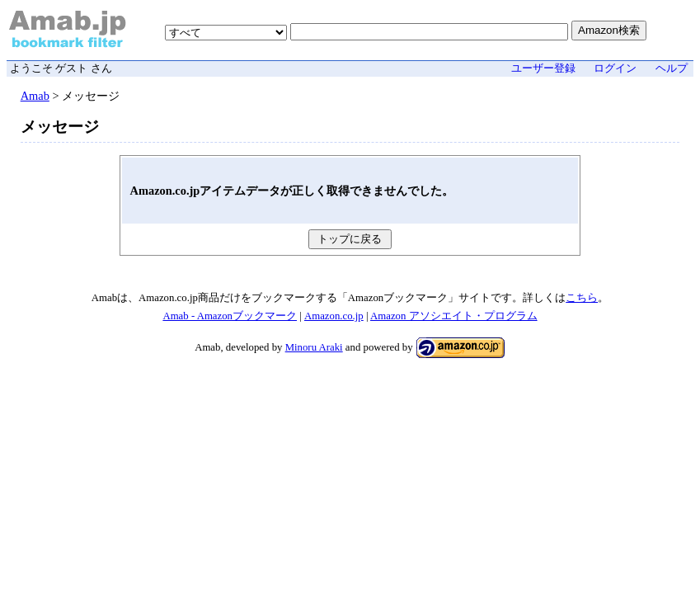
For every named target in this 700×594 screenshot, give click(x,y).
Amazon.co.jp (334, 316)
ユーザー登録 (543, 68)
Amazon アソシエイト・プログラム (454, 316)
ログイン (615, 68)
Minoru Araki (314, 347)
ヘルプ (672, 68)
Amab (35, 96)
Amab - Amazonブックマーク (230, 316)
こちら (582, 298)
